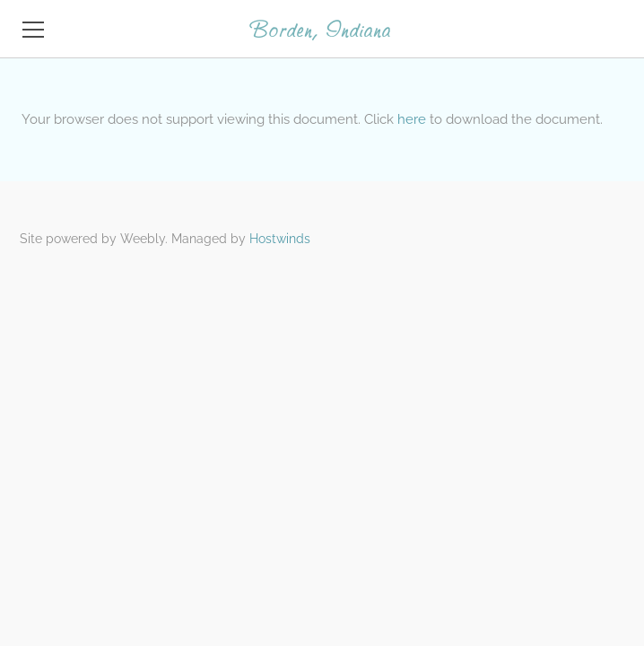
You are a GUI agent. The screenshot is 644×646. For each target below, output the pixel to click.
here (412, 119)
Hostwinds (280, 239)
